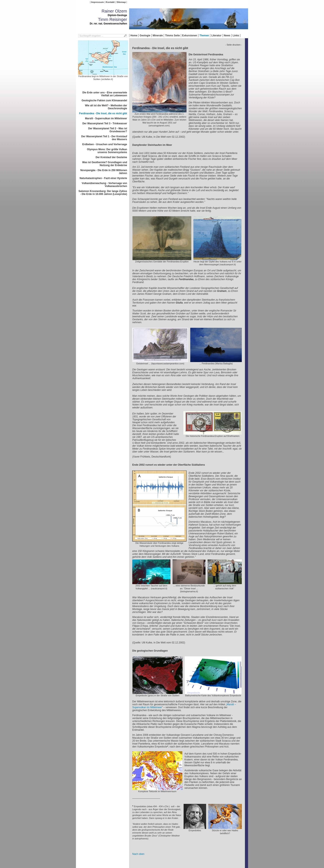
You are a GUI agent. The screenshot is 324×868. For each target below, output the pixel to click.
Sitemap (121, 2)
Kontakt (110, 2)
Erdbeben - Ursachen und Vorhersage (105, 144)
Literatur (216, 36)
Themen (204, 36)
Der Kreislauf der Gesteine (111, 157)
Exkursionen (190, 36)
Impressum (98, 2)
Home (134, 36)
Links (236, 36)
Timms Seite (172, 36)
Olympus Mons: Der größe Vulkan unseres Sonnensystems (107, 151)
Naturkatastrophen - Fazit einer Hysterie (103, 178)
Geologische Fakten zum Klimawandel (104, 100)
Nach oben (138, 854)
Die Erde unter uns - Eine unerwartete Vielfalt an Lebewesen (105, 94)
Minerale (158, 36)
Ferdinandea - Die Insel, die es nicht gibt (103, 113)
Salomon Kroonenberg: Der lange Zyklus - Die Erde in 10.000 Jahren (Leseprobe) (103, 193)
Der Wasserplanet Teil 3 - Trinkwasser (105, 123)
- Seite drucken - (234, 45)
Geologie (145, 36)
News (227, 36)
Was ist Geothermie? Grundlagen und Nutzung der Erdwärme (105, 164)
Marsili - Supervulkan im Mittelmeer (106, 118)
